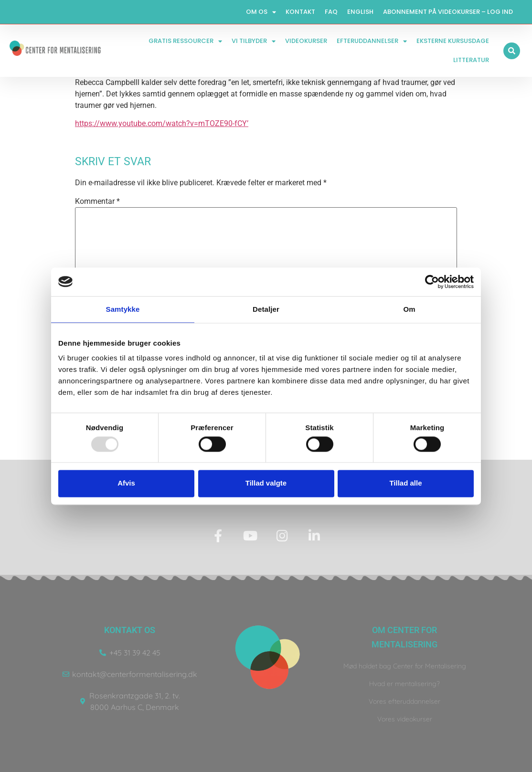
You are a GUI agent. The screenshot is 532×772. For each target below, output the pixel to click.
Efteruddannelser (372, 41)
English (360, 12)
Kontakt (300, 12)
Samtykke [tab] (123, 309)
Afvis (126, 483)
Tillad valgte (266, 483)
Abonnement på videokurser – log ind (448, 12)
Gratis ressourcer (185, 41)
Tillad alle (405, 483)
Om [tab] (409, 309)
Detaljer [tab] (266, 309)
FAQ (331, 12)
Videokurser (306, 41)
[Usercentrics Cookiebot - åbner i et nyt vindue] (432, 282)
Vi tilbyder (254, 41)
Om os (261, 12)
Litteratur (471, 60)
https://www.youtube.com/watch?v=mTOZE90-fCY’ (162, 123)
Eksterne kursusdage (453, 41)
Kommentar (97, 201)
